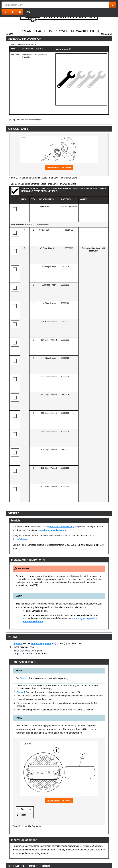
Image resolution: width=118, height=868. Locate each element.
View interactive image (59, 168)
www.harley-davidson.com (52, 530)
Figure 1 (18, 643)
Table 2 (24, 678)
